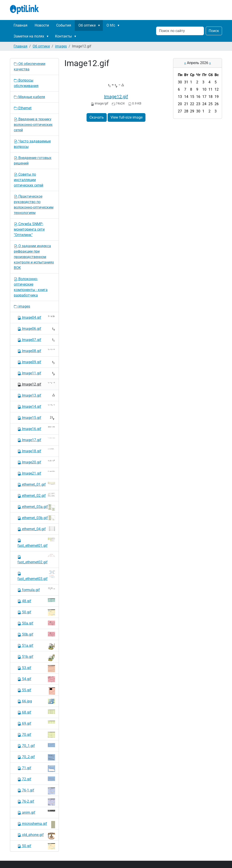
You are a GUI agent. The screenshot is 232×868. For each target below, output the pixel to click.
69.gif (36, 723)
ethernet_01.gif (36, 484)
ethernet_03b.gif (36, 518)
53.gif (36, 669)
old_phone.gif (36, 836)
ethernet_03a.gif (36, 507)
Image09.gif (36, 362)
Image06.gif (36, 329)
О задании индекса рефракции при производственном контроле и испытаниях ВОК (34, 257)
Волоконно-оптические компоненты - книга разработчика (31, 287)
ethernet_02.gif (36, 495)
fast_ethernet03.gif (36, 576)
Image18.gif (36, 451)
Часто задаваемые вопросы (32, 144)
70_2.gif (36, 757)
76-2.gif (36, 802)
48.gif (36, 601)
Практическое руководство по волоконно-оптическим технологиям (34, 205)
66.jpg (36, 701)
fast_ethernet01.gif (36, 543)
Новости (42, 25)
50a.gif (36, 623)
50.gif (36, 613)
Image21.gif (36, 473)
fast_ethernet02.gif (36, 559)
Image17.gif (36, 440)
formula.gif (36, 590)
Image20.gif (36, 462)
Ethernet (23, 108)
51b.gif (36, 658)
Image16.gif (36, 429)
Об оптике (87, 25)
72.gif (36, 779)
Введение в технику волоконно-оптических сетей (33, 125)
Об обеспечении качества (30, 66)
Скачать (97, 117)
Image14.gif (36, 406)
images (61, 46)
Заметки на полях (29, 36)
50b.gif (36, 634)
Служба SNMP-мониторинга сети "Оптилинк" (29, 229)
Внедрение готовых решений (33, 160)
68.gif (36, 712)
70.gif (36, 735)
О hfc (111, 25)
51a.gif (36, 646)
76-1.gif (36, 791)
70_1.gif (36, 745)
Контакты (63, 36)
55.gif (36, 691)
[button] (100, 25)
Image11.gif (36, 373)
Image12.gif (116, 97)
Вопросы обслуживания (26, 83)
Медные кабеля (29, 97)
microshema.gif (36, 825)
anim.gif (36, 812)
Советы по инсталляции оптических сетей (29, 180)
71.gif (36, 769)
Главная (21, 25)
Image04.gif (36, 317)
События (64, 25)
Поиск (214, 31)
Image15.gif (36, 418)
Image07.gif (36, 340)
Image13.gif (36, 395)
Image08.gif (36, 351)
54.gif (36, 679)
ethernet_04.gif (36, 529)
